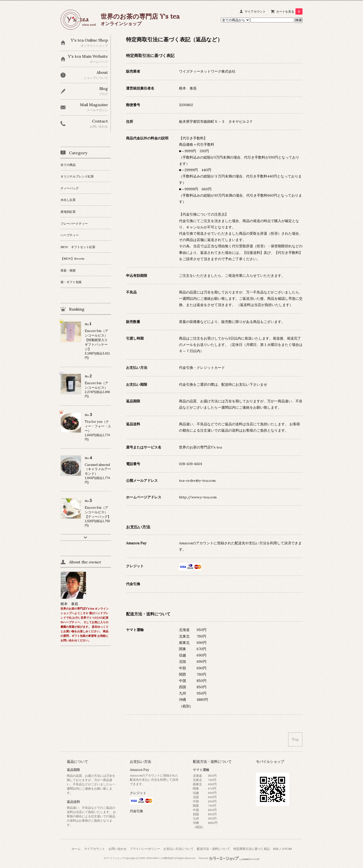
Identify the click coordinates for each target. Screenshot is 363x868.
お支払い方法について (178, 849)
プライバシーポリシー (145, 849)
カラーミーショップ (114, 858)
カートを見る (289, 11)
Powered (229, 858)
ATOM (287, 849)
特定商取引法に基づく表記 (252, 849)
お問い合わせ (117, 849)
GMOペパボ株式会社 (163, 858)
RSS (276, 849)
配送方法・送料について (214, 849)
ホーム (76, 849)
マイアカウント (255, 11)
